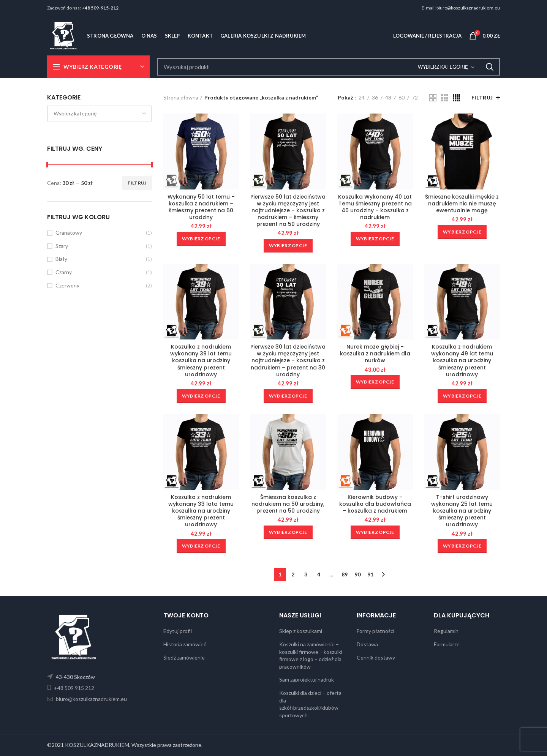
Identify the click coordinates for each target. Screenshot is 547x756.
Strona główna (181, 97)
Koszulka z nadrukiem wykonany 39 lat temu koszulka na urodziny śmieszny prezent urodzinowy (201, 361)
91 (370, 574)
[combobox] (100, 114)
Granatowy (69, 233)
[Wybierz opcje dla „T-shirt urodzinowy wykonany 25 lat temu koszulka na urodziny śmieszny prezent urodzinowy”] (462, 546)
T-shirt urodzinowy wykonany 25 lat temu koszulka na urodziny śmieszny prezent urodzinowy (462, 511)
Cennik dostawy (376, 657)
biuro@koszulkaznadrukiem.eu (468, 8)
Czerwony (67, 285)
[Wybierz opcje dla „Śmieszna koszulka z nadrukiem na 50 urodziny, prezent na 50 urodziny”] (288, 532)
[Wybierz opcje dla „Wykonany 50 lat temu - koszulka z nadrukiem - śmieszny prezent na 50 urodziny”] (201, 239)
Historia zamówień (185, 644)
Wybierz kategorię (443, 67)
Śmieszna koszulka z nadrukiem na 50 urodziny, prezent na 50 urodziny (288, 504)
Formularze (447, 644)
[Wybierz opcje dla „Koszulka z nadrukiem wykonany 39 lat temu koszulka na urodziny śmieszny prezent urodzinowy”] (201, 396)
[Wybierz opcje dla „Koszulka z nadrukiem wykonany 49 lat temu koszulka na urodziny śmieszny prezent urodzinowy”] (462, 396)
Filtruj (137, 183)
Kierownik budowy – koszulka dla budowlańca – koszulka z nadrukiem (375, 504)
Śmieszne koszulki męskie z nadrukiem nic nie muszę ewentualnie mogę (462, 204)
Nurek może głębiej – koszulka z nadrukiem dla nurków (375, 354)
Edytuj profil (178, 631)
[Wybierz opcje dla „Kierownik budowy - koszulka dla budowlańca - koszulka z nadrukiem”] (375, 532)
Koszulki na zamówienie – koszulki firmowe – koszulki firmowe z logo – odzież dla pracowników (311, 655)
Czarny (64, 272)
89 (345, 574)
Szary (62, 246)
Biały (61, 259)
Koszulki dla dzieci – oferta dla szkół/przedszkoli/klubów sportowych (310, 704)
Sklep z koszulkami (301, 631)
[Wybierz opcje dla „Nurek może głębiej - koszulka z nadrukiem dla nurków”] (375, 382)
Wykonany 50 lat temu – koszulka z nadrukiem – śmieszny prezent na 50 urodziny (201, 207)
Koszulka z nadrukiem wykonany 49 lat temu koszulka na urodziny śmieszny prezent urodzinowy (462, 361)
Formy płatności (375, 631)
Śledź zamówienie (184, 657)
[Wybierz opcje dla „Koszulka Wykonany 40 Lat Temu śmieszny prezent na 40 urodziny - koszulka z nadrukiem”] (375, 239)
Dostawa (367, 644)
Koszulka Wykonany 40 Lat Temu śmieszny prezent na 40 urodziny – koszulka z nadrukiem (375, 207)
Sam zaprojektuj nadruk (307, 679)
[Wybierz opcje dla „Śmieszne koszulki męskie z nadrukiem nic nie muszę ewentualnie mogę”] (462, 232)
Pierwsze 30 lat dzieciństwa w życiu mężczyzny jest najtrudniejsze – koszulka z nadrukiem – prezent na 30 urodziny (288, 361)
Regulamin (446, 631)
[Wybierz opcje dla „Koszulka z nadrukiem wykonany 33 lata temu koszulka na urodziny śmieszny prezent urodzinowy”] (201, 546)
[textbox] (75, 113)
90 (357, 574)
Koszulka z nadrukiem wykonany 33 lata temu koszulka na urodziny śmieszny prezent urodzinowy (201, 511)
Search (490, 67)
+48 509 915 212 (74, 688)
